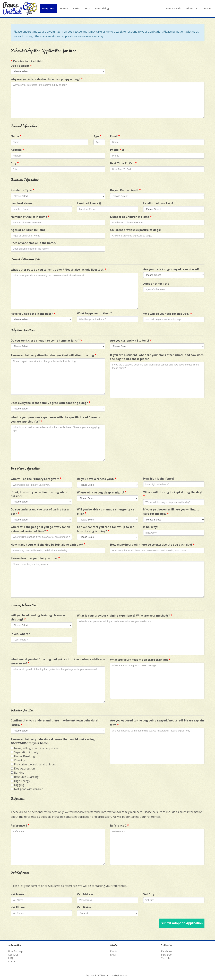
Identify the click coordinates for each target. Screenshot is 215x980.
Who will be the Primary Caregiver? (36, 479)
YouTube (166, 958)
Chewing (18, 760)
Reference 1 (20, 825)
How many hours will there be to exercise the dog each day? (152, 544)
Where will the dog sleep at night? (102, 492)
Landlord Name (21, 203)
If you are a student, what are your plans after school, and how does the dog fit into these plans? (157, 357)
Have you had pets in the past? (33, 314)
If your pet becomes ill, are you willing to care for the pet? (171, 512)
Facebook (167, 951)
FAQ (87, 8)
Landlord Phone (88, 203)
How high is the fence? (159, 479)
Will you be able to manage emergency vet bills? (106, 512)
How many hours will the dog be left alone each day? (48, 544)
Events (64, 8)
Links (76, 8)
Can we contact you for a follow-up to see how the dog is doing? (106, 529)
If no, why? (151, 527)
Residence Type (23, 190)
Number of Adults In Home (30, 217)
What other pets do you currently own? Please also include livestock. (59, 269)
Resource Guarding (25, 777)
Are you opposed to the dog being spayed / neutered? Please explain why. (157, 723)
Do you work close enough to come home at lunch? (46, 340)
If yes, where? (20, 634)
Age (97, 136)
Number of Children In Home (131, 217)
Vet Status (84, 907)
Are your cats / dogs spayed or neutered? (171, 269)
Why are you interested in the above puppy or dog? (45, 79)
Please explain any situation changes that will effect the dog (54, 355)
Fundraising (102, 8)
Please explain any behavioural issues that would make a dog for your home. (53, 741)
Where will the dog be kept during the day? (173, 494)
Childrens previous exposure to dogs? (136, 230)
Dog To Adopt (20, 66)
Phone (116, 150)
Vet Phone (18, 907)
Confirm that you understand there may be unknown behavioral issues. (54, 723)
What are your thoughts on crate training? (140, 660)
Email (115, 136)
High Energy (20, 781)
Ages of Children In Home (28, 230)
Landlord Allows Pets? (158, 203)
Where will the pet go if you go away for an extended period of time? (40, 529)
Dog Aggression (23, 768)
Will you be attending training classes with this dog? (40, 617)
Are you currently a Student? (131, 340)
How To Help (174, 8)
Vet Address (85, 894)
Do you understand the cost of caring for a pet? (40, 512)
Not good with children (27, 789)
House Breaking (23, 756)
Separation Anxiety (24, 752)
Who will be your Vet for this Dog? (168, 314)
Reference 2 (119, 825)
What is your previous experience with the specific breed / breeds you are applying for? (55, 419)
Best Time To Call (123, 163)
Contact (208, 8)
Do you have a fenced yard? (97, 479)
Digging (18, 785)
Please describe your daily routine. (35, 558)
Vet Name (18, 894)
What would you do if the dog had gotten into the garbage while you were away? (58, 661)
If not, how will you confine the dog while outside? (39, 494)
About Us (192, 8)
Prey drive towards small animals (33, 764)
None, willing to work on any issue (34, 748)
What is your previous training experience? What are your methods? (125, 615)
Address (17, 150)
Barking (18, 773)
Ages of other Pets (156, 284)
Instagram (167, 955)
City (15, 163)
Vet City (149, 894)
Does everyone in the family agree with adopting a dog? (50, 403)
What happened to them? (94, 313)
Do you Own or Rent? (125, 190)
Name (16, 136)
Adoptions (48, 8)
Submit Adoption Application (182, 923)
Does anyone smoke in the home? (34, 243)
